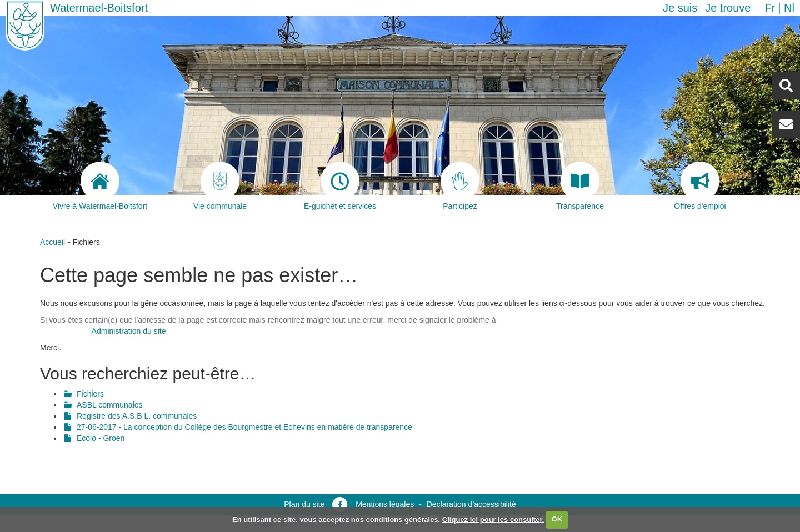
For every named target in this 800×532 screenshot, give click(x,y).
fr (770, 8)
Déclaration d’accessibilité (471, 504)
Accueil (52, 242)
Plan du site (304, 504)
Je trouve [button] (728, 8)
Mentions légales (385, 504)
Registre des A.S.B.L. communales (137, 416)
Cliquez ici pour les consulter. (493, 519)
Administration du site (129, 331)
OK (557, 519)
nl (789, 8)
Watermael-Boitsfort (99, 8)
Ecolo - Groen (101, 438)
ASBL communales (110, 405)
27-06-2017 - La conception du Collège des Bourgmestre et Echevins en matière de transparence (244, 427)
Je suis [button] (680, 8)
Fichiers (90, 394)
